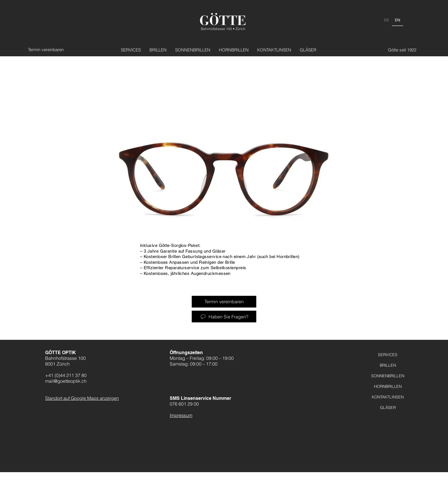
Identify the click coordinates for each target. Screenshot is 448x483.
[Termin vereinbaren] (47, 50)
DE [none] (387, 20)
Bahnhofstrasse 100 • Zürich (223, 29)
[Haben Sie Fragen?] (224, 317)
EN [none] (398, 20)
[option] (387, 21)
